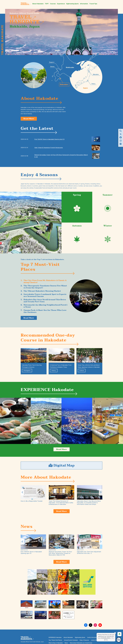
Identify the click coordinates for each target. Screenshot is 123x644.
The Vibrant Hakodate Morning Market (42, 291)
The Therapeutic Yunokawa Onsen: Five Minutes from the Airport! (45, 287)
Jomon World (95, 643)
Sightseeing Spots (72, 4)
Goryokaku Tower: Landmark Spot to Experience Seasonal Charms (45, 296)
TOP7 (47, 4)
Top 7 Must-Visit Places (55, 643)
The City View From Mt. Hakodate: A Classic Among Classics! (45, 282)
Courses (53, 4)
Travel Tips (93, 4)
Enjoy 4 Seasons (84, 643)
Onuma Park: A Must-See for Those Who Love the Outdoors (45, 312)
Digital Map (61, 467)
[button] (101, 494)
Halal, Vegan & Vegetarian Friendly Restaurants (49, 148)
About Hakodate (38, 4)
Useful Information (92, 640)
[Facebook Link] (86, 628)
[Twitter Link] (91, 628)
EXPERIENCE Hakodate (55, 640)
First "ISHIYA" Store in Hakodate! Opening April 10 (49, 140)
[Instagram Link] (95, 628)
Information (84, 4)
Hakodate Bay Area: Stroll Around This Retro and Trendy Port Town (45, 301)
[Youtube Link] (100, 628)
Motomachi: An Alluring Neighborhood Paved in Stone (45, 306)
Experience (61, 4)
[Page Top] (119, 633)
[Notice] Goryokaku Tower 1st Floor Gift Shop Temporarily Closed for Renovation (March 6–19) (61, 156)
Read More (29, 119)
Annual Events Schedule (71, 643)
